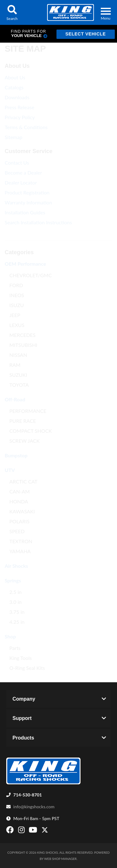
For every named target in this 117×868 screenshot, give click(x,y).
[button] (12, 12)
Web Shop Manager (61, 859)
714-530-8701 (28, 795)
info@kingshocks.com (34, 807)
